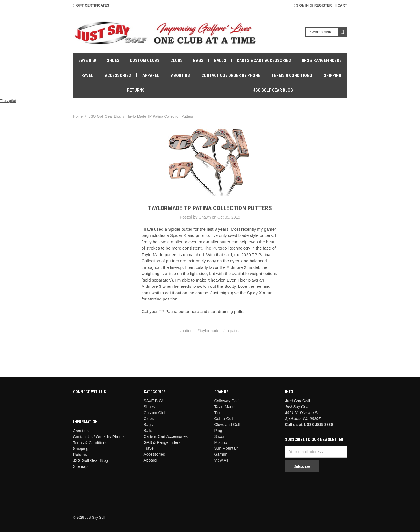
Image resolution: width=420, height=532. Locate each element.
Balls (220, 60)
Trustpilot (8, 101)
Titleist (220, 413)
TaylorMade (225, 407)
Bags (198, 60)
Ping (218, 431)
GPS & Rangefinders (322, 60)
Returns (136, 90)
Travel (86, 75)
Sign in (301, 5)
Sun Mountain (227, 448)
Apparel (151, 75)
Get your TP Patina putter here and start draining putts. (193, 311)
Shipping (332, 75)
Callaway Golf (227, 401)
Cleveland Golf (227, 425)
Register (323, 5)
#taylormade (209, 331)
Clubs (177, 60)
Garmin (221, 454)
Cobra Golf (224, 419)
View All (221, 460)
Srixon (220, 436)
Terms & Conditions (292, 75)
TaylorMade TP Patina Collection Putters (160, 116)
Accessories (118, 75)
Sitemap (80, 466)
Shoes (113, 60)
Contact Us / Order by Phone (231, 75)
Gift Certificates (91, 5)
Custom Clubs (145, 60)
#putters (187, 331)
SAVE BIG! (87, 60)
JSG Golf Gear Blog (273, 90)
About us (180, 75)
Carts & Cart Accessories (264, 60)
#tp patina (232, 331)
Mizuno (221, 442)
